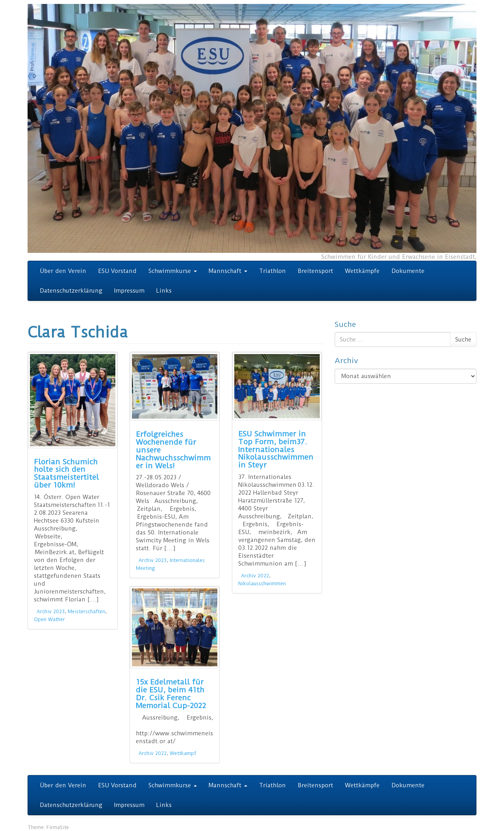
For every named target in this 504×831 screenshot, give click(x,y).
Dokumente (408, 271)
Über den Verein (63, 271)
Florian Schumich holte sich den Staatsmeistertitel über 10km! (66, 473)
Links (164, 291)
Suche (463, 339)
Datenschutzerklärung (71, 291)
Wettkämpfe (362, 271)
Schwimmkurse (173, 271)
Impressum (129, 291)
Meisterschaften (86, 611)
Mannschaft (228, 271)
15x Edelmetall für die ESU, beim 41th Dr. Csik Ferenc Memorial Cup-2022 (171, 694)
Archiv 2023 (51, 611)
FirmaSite (58, 827)
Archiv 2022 (255, 576)
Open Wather (49, 619)
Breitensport (315, 271)
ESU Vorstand (117, 271)
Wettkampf (183, 753)
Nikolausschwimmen (262, 583)
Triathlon (272, 271)
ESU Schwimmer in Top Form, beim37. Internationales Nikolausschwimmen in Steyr (276, 449)
